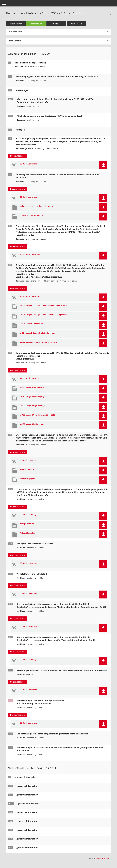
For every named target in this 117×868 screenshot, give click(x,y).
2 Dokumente (15, 41)
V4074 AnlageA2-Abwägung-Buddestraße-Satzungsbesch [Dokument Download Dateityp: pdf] (44, 315)
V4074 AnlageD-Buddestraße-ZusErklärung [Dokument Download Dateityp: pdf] (38, 333)
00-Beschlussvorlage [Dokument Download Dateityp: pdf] (29, 164)
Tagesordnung (36, 24)
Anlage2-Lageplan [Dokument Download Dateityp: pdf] (27, 479)
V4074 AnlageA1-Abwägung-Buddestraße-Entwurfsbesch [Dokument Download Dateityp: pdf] (43, 306)
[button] (103, 165)
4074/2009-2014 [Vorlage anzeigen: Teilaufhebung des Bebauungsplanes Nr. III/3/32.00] (19, 288)
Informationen (16, 24)
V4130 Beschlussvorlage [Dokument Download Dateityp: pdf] (30, 378)
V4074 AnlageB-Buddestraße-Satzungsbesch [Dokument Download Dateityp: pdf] (38, 342)
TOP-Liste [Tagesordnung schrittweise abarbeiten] (56, 24)
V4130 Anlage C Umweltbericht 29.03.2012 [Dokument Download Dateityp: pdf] (37, 415)
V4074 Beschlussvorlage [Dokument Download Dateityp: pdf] (30, 296)
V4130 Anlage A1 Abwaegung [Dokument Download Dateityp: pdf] (32, 387)
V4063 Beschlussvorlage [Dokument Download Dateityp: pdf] (30, 254)
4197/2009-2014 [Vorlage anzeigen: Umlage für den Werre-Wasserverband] (19, 555)
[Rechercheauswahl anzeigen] (109, 14)
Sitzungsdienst (103, 858)
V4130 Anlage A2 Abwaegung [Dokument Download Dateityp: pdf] (32, 397)
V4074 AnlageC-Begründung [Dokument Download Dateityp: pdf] (32, 324)
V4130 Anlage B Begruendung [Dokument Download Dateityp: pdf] (32, 406)
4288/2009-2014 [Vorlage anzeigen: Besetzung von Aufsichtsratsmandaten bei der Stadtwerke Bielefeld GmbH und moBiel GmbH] (19, 682)
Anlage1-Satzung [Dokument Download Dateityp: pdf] (27, 469)
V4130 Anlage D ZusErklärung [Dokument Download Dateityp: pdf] (32, 424)
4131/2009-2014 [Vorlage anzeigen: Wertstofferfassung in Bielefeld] (19, 585)
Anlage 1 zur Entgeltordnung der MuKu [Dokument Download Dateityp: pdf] (36, 206)
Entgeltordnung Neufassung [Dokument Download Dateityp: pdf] (32, 215)
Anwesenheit (76, 24)
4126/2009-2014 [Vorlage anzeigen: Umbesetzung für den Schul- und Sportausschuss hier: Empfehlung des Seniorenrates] (19, 715)
